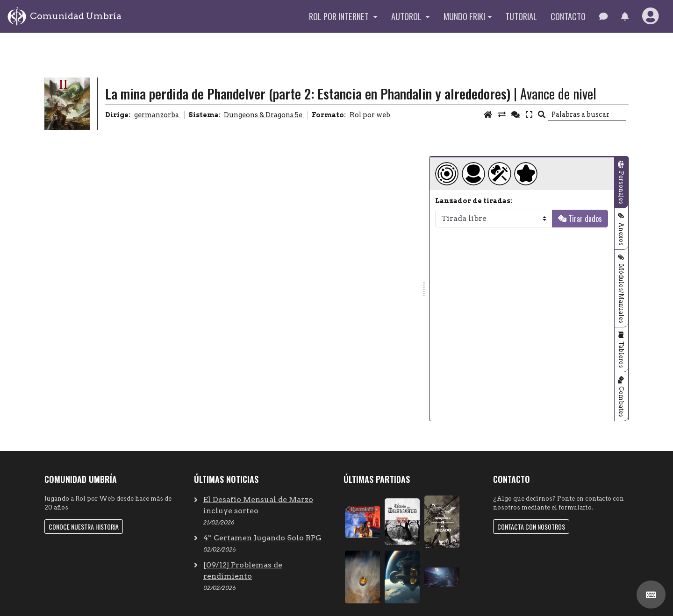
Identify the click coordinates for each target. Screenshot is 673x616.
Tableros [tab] (621, 355)
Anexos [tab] (621, 234)
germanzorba (157, 115)
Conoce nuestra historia (84, 527)
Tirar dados (585, 219)
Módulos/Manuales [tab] (621, 294)
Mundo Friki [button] (464, 16)
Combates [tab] (621, 402)
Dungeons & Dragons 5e (264, 115)
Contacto (568, 16)
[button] (625, 16)
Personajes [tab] (621, 188)
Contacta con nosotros (531, 527)
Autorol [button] (407, 16)
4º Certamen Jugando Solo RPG (262, 538)
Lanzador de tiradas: (474, 201)
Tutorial (521, 16)
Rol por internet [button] (340, 16)
